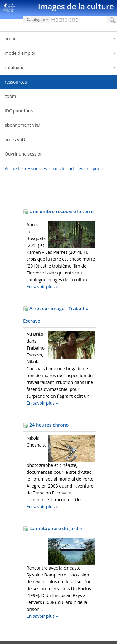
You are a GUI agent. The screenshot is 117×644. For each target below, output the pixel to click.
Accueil (12, 169)
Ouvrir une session (24, 154)
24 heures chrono (46, 425)
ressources (36, 169)
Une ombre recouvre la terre (58, 211)
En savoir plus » (42, 286)
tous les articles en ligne (76, 169)
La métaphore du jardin (53, 528)
